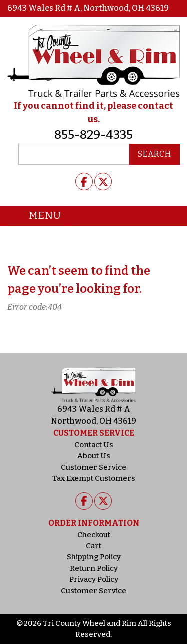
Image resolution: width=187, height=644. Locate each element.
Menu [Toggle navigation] (38, 216)
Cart (93, 546)
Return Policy (94, 568)
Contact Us (94, 445)
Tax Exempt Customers (94, 478)
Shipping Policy (94, 557)
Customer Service (93, 467)
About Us (94, 456)
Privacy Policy (94, 579)
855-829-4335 (93, 135)
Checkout (94, 535)
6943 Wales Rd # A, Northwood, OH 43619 (88, 8)
